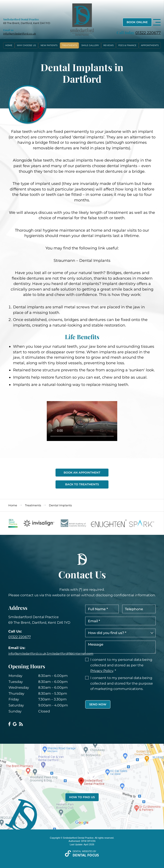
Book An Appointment (82, 472)
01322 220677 (148, 33)
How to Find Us (82, 797)
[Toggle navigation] (157, 22)
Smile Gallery (90, 45)
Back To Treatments (82, 484)
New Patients (49, 45)
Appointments (150, 45)
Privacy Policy (102, 671)
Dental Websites (83, 851)
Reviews (108, 45)
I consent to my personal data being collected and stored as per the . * (121, 665)
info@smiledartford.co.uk (20, 34)
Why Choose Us (26, 45)
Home (9, 45)
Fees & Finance (127, 45)
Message (120, 647)
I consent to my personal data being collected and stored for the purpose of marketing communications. (122, 683)
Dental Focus (86, 855)
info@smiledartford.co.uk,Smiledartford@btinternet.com (51, 654)
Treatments (69, 45)
